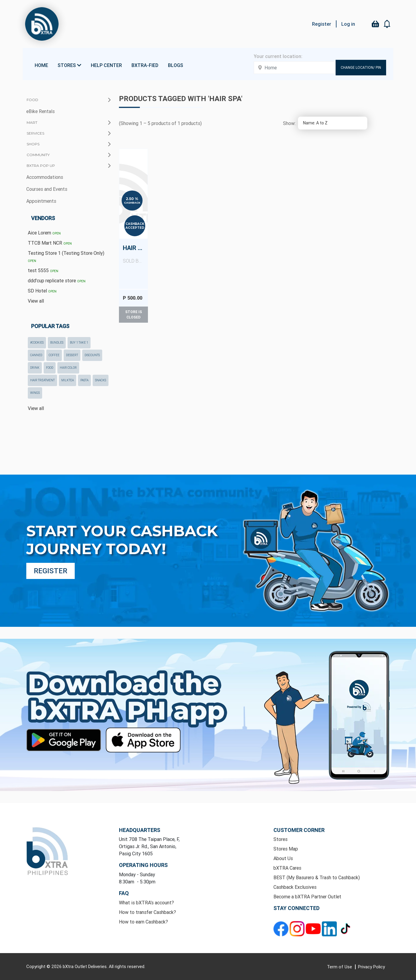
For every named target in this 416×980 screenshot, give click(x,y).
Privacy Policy (371, 967)
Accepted (135, 228)
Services (35, 133)
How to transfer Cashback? (147, 912)
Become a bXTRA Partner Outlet (307, 897)
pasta (84, 380)
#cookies (37, 343)
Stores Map (286, 849)
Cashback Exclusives (295, 887)
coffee (54, 355)
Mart (32, 122)
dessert (72, 355)
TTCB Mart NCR (50, 243)
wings (35, 393)
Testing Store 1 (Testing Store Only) (66, 256)
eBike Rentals (40, 111)
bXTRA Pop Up (41, 166)
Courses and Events (47, 189)
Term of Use (340, 967)
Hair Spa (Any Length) (135, 254)
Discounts (92, 355)
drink (35, 368)
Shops (33, 144)
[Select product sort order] (333, 123)
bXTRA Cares (287, 868)
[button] (387, 24)
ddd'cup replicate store (57, 281)
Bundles (57, 343)
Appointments (41, 201)
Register (322, 24)
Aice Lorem (44, 233)
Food (32, 100)
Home (41, 65)
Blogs (176, 65)
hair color (68, 368)
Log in (348, 24)
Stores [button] (69, 65)
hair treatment (42, 380)
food (50, 368)
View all (36, 301)
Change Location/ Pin (361, 67)
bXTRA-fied (145, 65)
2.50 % (132, 199)
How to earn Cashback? (143, 922)
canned (36, 355)
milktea (68, 380)
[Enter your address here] (295, 68)
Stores (280, 839)
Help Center (106, 65)
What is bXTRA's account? (146, 903)
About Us (283, 858)
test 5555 (43, 270)
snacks (101, 380)
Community (38, 155)
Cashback (132, 203)
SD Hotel (42, 291)
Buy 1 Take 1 (79, 343)
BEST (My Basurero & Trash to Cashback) (317, 877)
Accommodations (45, 177)
